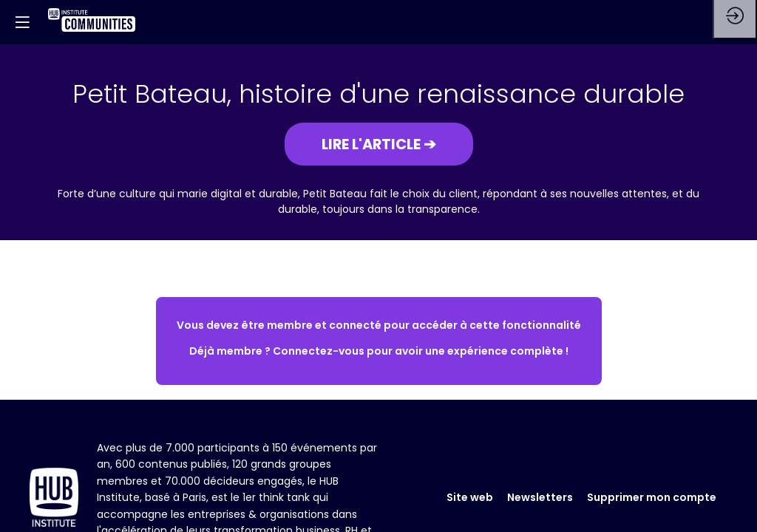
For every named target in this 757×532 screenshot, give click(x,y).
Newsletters (540, 497)
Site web (470, 497)
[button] (379, 144)
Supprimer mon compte (652, 497)
